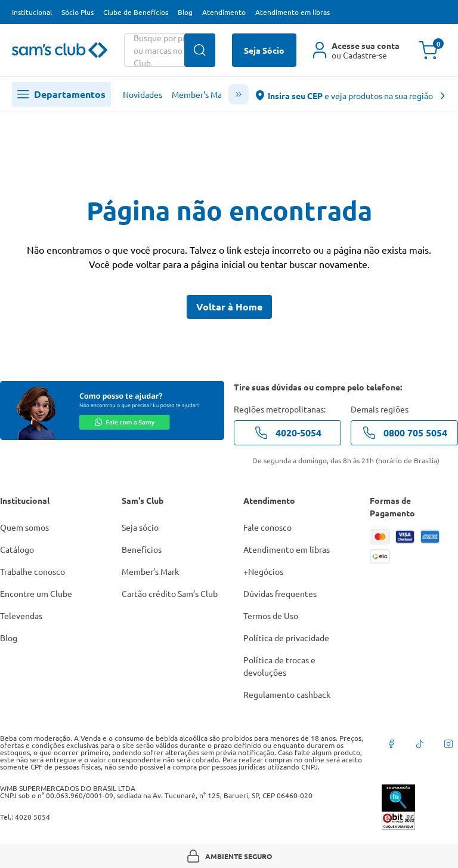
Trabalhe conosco (33, 571)
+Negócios (263, 571)
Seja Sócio (264, 50)
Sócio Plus (78, 12)
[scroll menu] (239, 94)
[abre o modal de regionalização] (351, 95)
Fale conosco (267, 527)
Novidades (143, 94)
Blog (185, 12)
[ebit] (420, 807)
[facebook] (391, 744)
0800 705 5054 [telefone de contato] (405, 433)
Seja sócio (140, 527)
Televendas (21, 615)
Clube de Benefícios (136, 12)
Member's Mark (200, 94)
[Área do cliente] (356, 50)
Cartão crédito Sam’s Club (170, 593)
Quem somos (24, 527)
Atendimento (224, 12)
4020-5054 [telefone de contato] (288, 433)
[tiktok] (420, 744)
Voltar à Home (229, 307)
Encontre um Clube (36, 593)
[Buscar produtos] (200, 50)
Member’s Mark (150, 571)
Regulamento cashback (287, 694)
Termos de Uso (271, 615)
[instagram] (448, 744)
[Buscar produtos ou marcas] (170, 50)
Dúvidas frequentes (280, 593)
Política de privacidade (286, 638)
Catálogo (17, 549)
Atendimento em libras (293, 12)
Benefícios (142, 549)
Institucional (32, 12)
